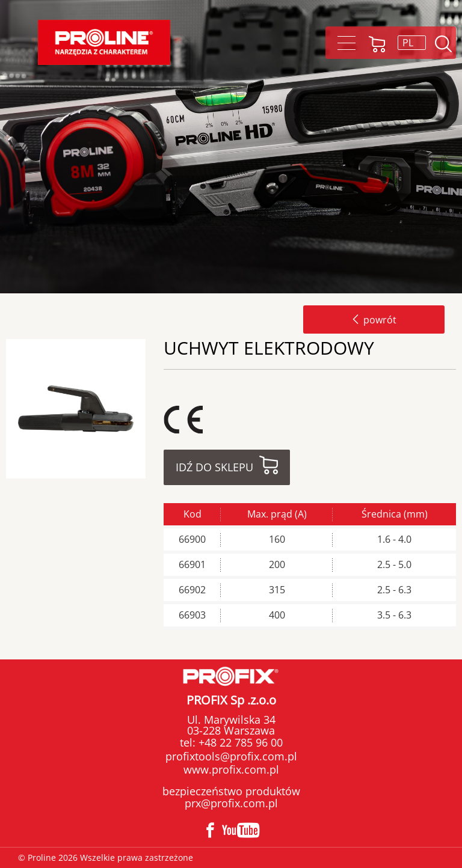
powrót (374, 320)
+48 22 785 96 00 (239, 742)
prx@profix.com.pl (231, 803)
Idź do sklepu (214, 467)
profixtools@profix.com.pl (231, 756)
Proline (104, 42)
